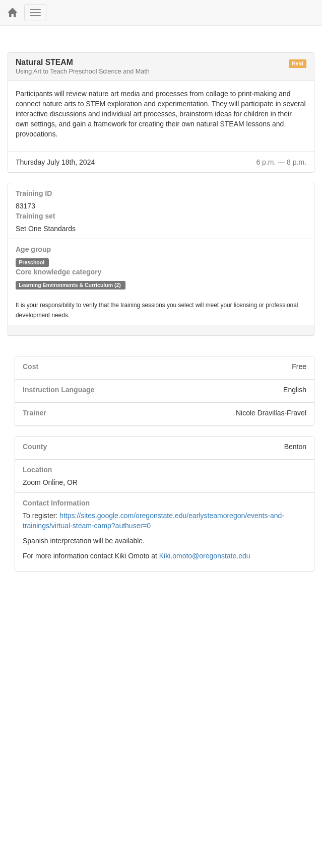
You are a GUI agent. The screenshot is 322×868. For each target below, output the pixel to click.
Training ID (34, 193)
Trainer (35, 413)
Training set (36, 216)
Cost (30, 367)
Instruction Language (58, 390)
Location (37, 470)
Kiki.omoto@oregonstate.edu (205, 556)
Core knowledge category (58, 272)
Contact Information (56, 503)
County (35, 447)
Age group (33, 249)
